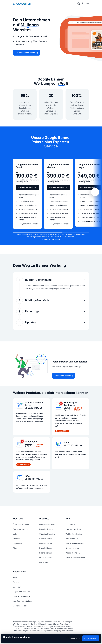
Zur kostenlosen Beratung (27, 53)
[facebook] (14, 636)
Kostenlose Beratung (27, 187)
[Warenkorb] (83, 4)
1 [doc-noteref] (81, 409)
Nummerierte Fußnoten (50, 240)
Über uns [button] (18, 519)
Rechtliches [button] (19, 572)
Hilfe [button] (68, 519)
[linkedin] (30, 636)
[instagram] (20, 636)
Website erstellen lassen (35, 404)
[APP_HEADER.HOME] (23, 4)
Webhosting (32, 442)
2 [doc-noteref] (42, 446)
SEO (66, 443)
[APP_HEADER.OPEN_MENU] (87, 4)
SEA (28, 476)
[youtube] (25, 636)
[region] (51, 192)
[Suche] (79, 4)
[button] (51, 280)
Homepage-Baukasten (71, 404)
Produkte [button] (44, 519)
